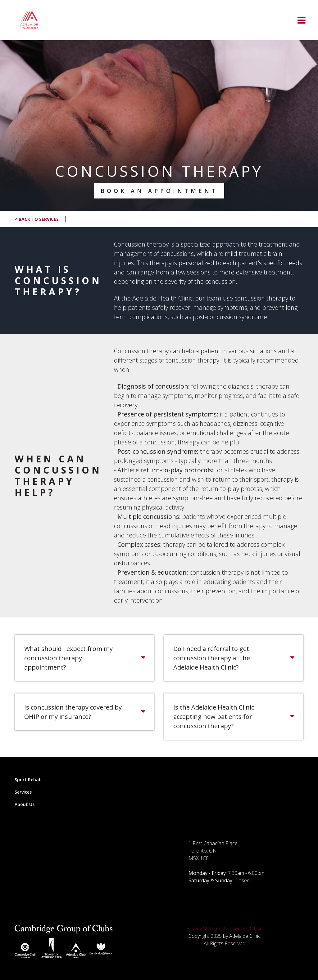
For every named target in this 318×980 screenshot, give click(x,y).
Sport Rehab (28, 780)
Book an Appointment (159, 191)
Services (23, 792)
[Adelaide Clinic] (29, 20)
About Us (25, 804)
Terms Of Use (248, 929)
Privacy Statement (206, 929)
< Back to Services (41, 219)
